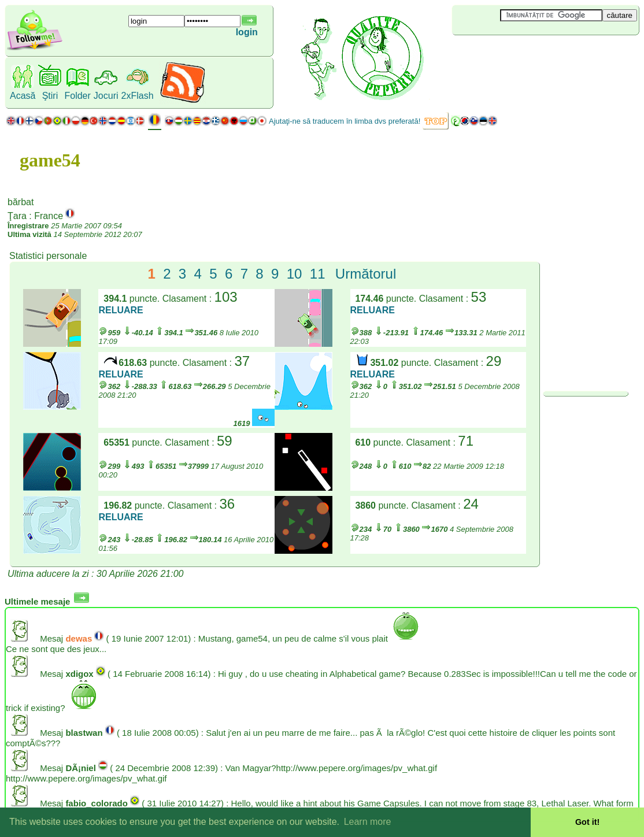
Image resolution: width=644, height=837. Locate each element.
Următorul (366, 274)
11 (318, 274)
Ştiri (50, 96)
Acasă (23, 96)
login (247, 32)
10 (295, 274)
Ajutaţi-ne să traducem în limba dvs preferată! (345, 121)
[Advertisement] (521, 54)
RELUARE (121, 310)
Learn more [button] (368, 822)
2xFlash (138, 96)
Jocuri (106, 96)
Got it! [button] (587, 822)
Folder (77, 96)
